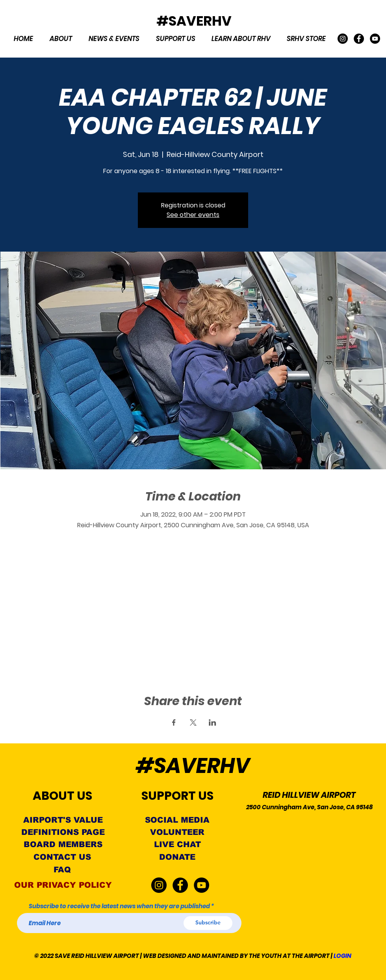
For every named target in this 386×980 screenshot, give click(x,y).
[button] (61, 39)
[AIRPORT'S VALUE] (63, 820)
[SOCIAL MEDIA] (177, 820)
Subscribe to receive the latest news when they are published (119, 906)
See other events (193, 215)
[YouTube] (375, 39)
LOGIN (342, 956)
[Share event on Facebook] (174, 722)
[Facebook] (359, 39)
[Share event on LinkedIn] (212, 722)
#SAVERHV (194, 21)
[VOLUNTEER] (177, 832)
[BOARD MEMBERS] (63, 845)
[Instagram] (343, 39)
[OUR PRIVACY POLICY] (63, 885)
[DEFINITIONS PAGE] (63, 832)
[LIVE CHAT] (177, 845)
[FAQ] (62, 870)
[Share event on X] (193, 722)
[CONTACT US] (62, 857)
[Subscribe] (208, 923)
